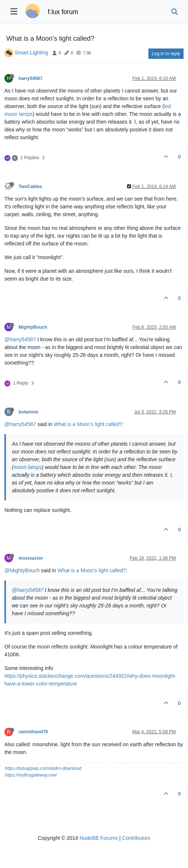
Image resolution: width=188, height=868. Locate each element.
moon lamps (28, 467)
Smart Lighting (31, 53)
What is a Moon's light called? (88, 424)
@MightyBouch (22, 570)
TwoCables (30, 187)
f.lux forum (63, 12)
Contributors (136, 838)
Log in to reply (166, 54)
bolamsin (28, 412)
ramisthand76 (33, 732)
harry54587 (31, 78)
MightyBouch (33, 327)
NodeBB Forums (99, 838)
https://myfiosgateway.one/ (31, 775)
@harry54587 (20, 339)
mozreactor (31, 558)
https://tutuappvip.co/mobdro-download (43, 768)
